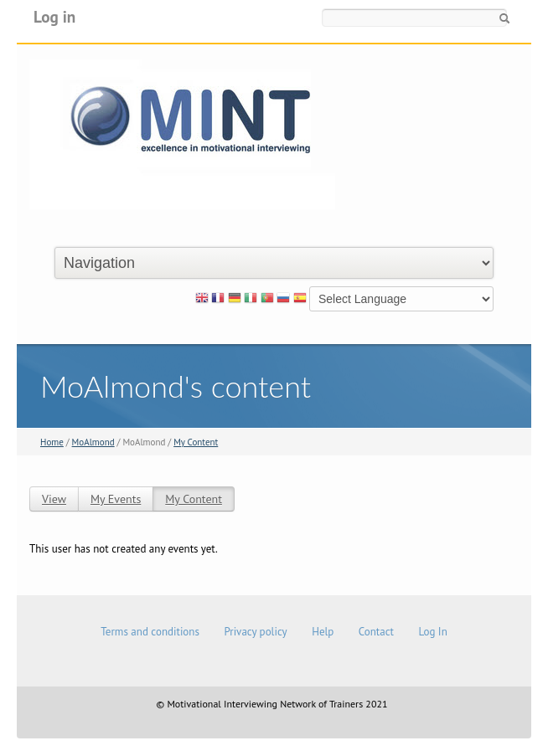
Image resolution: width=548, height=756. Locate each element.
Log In (432, 632)
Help (323, 632)
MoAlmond (93, 442)
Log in (54, 16)
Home (52, 442)
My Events (116, 499)
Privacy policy (255, 632)
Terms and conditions (150, 632)
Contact (376, 632)
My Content (196, 442)
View (54, 499)
